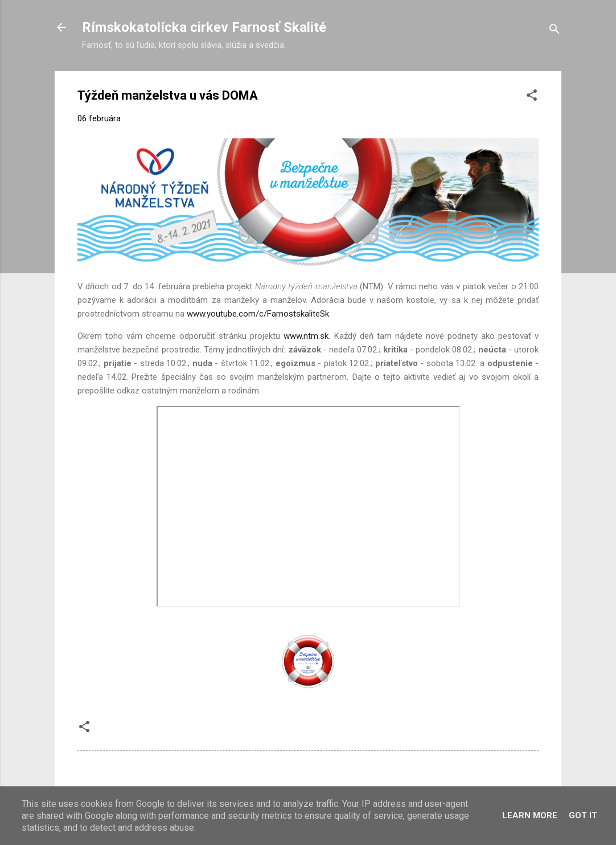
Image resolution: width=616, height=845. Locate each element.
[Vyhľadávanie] (555, 31)
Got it (583, 815)
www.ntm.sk (306, 336)
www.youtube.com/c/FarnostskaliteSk (258, 314)
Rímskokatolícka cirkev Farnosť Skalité (204, 27)
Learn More (530, 815)
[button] (532, 97)
